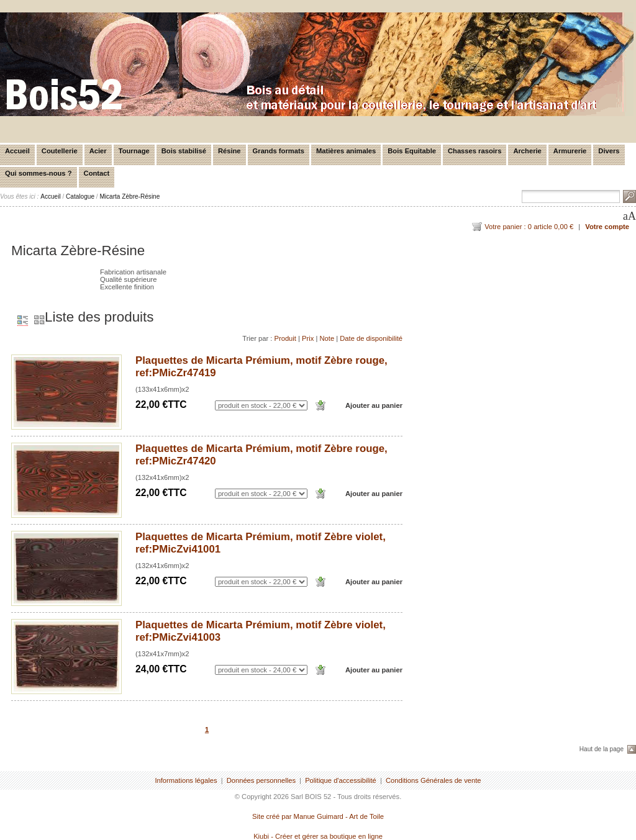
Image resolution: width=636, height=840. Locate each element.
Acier (98, 151)
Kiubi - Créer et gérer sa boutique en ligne (318, 836)
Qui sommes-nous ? (39, 173)
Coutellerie (60, 151)
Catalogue (80, 196)
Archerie (527, 151)
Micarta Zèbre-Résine (129, 196)
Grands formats (279, 151)
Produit (285, 338)
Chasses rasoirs (475, 151)
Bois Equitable (412, 151)
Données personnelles (261, 780)
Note (327, 338)
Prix (308, 338)
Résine (229, 151)
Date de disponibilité (371, 338)
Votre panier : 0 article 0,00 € (529, 227)
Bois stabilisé (184, 151)
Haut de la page (602, 749)
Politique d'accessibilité (341, 780)
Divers (609, 151)
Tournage (134, 151)
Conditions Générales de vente (434, 780)
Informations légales (186, 780)
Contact (97, 173)
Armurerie (570, 151)
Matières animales (346, 151)
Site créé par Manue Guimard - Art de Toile (318, 816)
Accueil (17, 151)
